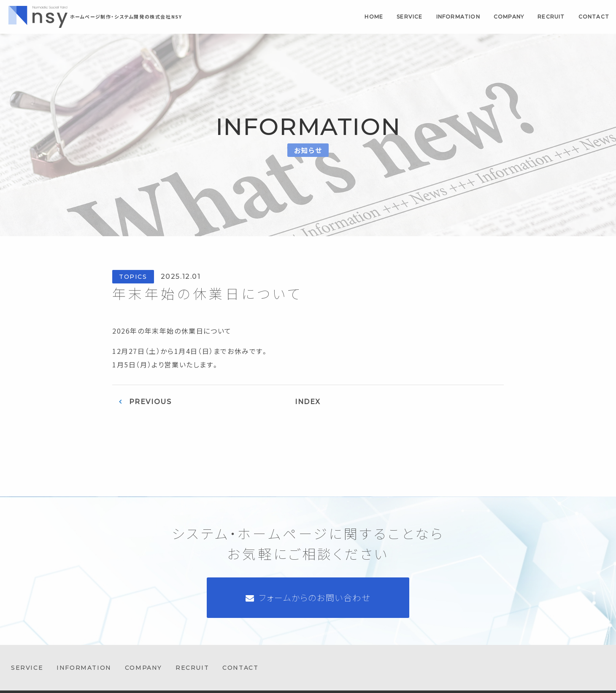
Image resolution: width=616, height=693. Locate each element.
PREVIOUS (150, 402)
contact (594, 17)
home (374, 17)
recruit (551, 17)
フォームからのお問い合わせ (315, 597)
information (458, 17)
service (409, 17)
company (509, 17)
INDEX (308, 402)
